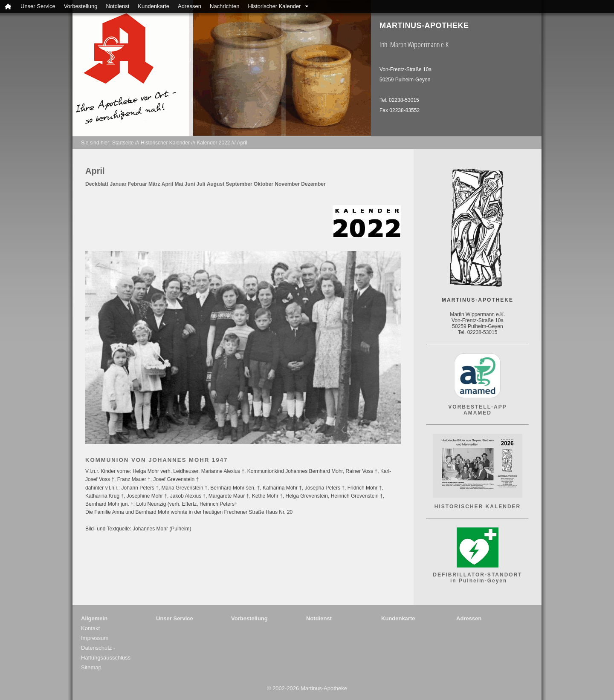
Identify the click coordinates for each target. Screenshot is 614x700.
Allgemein (94, 618)
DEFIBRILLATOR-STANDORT (477, 575)
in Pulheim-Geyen (478, 581)
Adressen (190, 6)
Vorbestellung (81, 6)
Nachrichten (224, 6)
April (242, 143)
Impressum (95, 638)
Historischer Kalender (274, 6)
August (216, 184)
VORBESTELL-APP (477, 407)
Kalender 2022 (213, 143)
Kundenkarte (153, 6)
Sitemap (91, 667)
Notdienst (117, 6)
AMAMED (478, 413)
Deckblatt (97, 184)
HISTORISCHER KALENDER (478, 507)
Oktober (264, 184)
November (287, 184)
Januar (118, 184)
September (239, 184)
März (154, 184)
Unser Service (38, 6)
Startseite (123, 143)
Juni (190, 184)
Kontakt (90, 628)
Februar (138, 184)
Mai (179, 184)
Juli (201, 184)
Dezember (313, 184)
